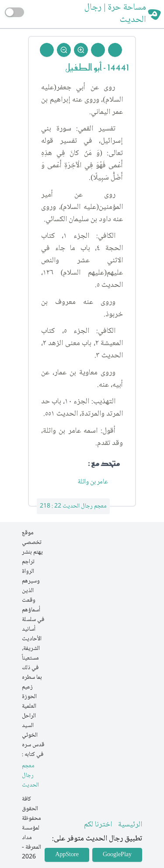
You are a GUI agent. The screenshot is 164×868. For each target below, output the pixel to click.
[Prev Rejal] (115, 50)
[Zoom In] (81, 50)
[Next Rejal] (98, 50)
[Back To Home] (47, 50)
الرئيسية (130, 825)
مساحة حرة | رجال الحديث (115, 14)
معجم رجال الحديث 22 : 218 (73, 506)
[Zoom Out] (64, 50)
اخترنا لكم (98, 825)
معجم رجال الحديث (30, 776)
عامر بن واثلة (93, 482)
